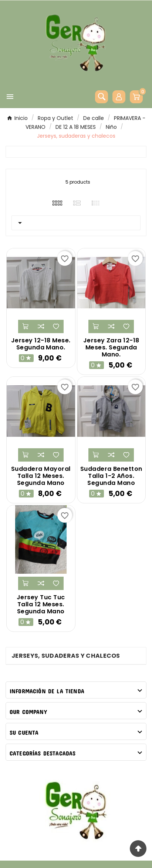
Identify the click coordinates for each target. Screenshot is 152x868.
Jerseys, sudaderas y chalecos (66, 656)
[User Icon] (119, 97)
